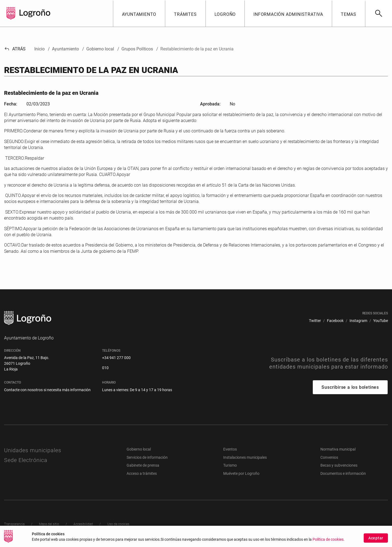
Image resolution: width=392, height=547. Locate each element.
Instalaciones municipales (245, 457)
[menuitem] (315, 321)
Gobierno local (139, 449)
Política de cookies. (329, 540)
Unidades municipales (33, 450)
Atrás (15, 49)
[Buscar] (379, 13)
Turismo (230, 465)
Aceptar (376, 538)
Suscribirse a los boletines (350, 387)
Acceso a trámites (142, 473)
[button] (139, 13)
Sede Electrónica (26, 460)
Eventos (230, 449)
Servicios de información (147, 457)
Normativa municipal (338, 449)
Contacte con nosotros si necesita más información (47, 390)
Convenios (329, 457)
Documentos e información (343, 473)
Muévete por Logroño (241, 473)
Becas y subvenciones (339, 465)
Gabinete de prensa (143, 465)
